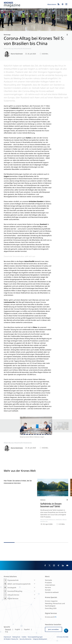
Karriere (48, 590)
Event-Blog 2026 (51, 611)
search (63, 4)
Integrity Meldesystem (40, 642)
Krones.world (50, 620)
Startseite (48, 583)
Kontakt (48, 592)
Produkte (48, 585)
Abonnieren (52, 4)
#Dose (65, 525)
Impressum (7, 639)
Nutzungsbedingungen (35, 639)
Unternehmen (50, 588)
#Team (6, 49)
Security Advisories (26, 642)
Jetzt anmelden (53, 632)
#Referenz (52, 525)
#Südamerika (27, 49)
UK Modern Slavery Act (11, 642)
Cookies (24, 639)
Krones (25, 5)
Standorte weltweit (52, 595)
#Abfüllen (59, 525)
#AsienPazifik (18, 49)
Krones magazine (51, 604)
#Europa (11, 49)
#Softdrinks (44, 527)
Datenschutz (16, 639)
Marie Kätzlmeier (17, 54)
